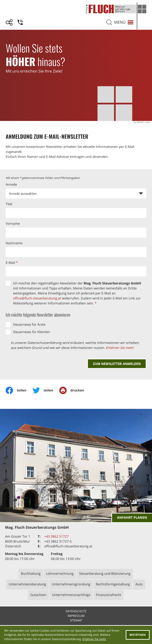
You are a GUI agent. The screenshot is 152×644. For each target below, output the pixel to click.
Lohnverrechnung (60, 574)
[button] (20, 22)
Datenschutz (76, 611)
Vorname (13, 224)
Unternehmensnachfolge (71, 595)
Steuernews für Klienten (32, 332)
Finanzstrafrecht (109, 595)
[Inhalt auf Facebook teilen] (19, 390)
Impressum (76, 616)
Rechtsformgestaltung (113, 584)
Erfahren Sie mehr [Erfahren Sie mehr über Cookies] (94, 639)
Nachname (14, 243)
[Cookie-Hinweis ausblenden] (138, 635)
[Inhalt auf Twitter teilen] (46, 390)
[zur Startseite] (116, 11)
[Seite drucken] (75, 390)
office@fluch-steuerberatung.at (37, 298)
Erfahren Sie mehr (120, 348)
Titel (9, 204)
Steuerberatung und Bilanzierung (105, 574)
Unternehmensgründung (71, 584)
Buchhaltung (31, 574)
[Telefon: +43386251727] (56, 537)
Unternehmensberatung (27, 584)
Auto (139, 584)
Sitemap (76, 620)
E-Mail (12, 263)
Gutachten (38, 595)
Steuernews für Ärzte (29, 325)
